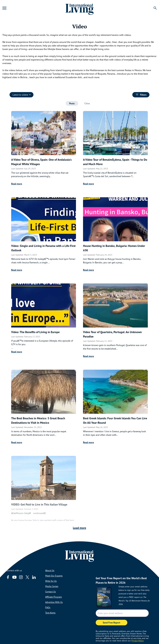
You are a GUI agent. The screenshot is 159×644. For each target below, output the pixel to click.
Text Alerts (50, 613)
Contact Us (50, 592)
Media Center (52, 586)
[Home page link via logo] (79, 8)
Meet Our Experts (54, 576)
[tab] (72, 103)
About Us (50, 570)
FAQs (48, 607)
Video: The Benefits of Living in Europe (35, 332)
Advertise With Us (54, 602)
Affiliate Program (54, 597)
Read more (17, 184)
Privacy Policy (138, 641)
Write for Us (51, 581)
